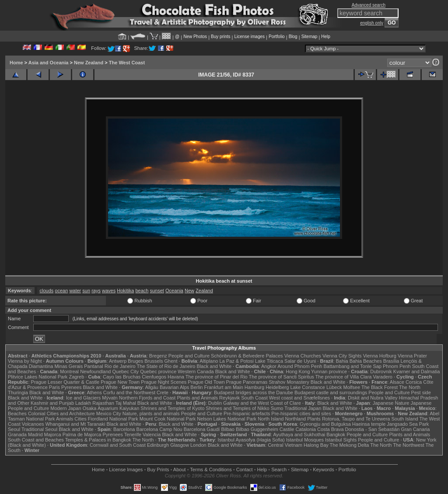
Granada (17, 434)
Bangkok (336, 434)
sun (86, 291)
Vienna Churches (303, 356)
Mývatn (110, 398)
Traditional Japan (303, 408)
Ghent (171, 361)
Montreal (69, 371)
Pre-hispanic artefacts (247, 413)
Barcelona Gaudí (202, 429)
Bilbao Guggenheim (257, 429)
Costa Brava (331, 429)
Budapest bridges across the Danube (254, 392)
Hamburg (254, 387)
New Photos (195, 37)
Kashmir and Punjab (52, 403)
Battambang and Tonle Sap (352, 366)
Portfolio (277, 37)
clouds (46, 291)
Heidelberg (277, 387)
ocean (61, 291)
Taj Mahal (126, 403)
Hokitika (125, 291)
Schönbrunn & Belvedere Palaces (247, 356)
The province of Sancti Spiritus (282, 377)
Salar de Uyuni (300, 361)
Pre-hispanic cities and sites (301, 413)
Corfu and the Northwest (129, 392)
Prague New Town (120, 382)
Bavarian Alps (174, 387)
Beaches (17, 413)
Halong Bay (316, 445)
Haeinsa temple (369, 424)
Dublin (215, 403)
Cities (80, 419)
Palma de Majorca (82, 434)
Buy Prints (158, 469)
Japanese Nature (391, 403)
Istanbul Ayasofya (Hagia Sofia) (251, 440)
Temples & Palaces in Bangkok (98, 440)
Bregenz (158, 356)
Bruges (135, 361)
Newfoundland (95, 371)
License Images (126, 469)
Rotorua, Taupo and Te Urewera (356, 419)
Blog (293, 37)
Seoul (14, 429)
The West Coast (127, 63)
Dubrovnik (381, 371)
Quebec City (126, 371)
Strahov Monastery (289, 382)
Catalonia (305, 429)
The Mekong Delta (350, 445)
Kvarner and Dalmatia (416, 371)
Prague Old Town (206, 382)
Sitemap (310, 37)
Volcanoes (33, 424)
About (180, 469)
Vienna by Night (25, 361)
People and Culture (189, 356)
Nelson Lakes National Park (227, 419)
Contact (245, 469)
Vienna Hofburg (380, 356)
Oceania (174, 291)
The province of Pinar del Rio (217, 377)
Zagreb (76, 377)
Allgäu (152, 387)
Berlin (196, 387)
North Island (271, 419)
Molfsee (352, 387)
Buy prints (220, 37)
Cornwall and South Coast (118, 445)
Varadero (382, 377)
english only (372, 23)
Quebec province (158, 371)
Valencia (152, 434)
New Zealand (89, 63)
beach (142, 291)
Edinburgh (158, 445)
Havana (176, 377)
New (189, 291)
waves (109, 291)
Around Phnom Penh (300, 366)
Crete (163, 392)
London (198, 445)
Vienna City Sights (342, 356)
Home (16, 63)
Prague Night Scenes (164, 382)
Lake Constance (308, 387)
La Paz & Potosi (237, 361)
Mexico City (109, 413)
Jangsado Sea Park (408, 424)
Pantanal (93, 366)
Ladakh (83, 403)
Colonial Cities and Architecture (61, 413)
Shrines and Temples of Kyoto (172, 408)
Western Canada (196, 371)
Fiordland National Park (113, 419)
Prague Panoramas (247, 382)
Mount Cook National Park (168, 419)
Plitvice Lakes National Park (38, 377)
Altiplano (209, 361)
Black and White (214, 366)
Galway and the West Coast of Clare (262, 403)
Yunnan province (329, 371)
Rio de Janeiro (120, 366)
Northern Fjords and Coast (147, 398)
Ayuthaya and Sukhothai (299, 434)
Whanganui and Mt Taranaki (75, 424)
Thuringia (18, 392)
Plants (314, 419)
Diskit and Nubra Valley (373, 398)
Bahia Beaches (366, 361)
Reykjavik (229, 398)
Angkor (269, 366)
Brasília (391, 361)
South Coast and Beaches (36, 440)
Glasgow (180, 445)
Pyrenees (71, 387)
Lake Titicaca (269, 361)
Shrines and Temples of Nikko (237, 408)
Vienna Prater (412, 356)
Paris (54, 387)
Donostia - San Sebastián (373, 429)
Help (326, 37)
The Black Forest (380, 387)
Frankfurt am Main (224, 387)
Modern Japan (66, 408)
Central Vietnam (285, 445)
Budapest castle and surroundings (331, 392)
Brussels (154, 361)
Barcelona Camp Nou (159, 429)
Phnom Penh (397, 366)
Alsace (397, 382)
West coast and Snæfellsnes (299, 398)
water (75, 291)
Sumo (277, 408)
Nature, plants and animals (151, 413)
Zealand (204, 291)
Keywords (323, 469)
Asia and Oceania (49, 63)
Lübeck (334, 387)
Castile (287, 429)
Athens (94, 392)
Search (279, 469)
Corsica (414, 382)
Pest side (421, 392)
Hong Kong (298, 371)
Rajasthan (103, 403)
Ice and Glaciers (83, 398)
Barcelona (124, 429)
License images (250, 37)
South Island (405, 419)
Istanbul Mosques (305, 440)
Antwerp (118, 361)
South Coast (254, 398)
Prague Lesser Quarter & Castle (65, 382)
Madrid (35, 434)
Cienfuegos (154, 377)
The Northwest (409, 445)
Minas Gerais (68, 366)
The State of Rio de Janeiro (166, 366)
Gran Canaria (415, 429)
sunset (157, 291)
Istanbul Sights (341, 440)
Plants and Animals (197, 398)
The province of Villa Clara (344, 377)
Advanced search (369, 5)
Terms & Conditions (211, 469)
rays (96, 291)
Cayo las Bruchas (122, 377)
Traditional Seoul (39, 429)
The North (410, 387)
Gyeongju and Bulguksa (325, 424)
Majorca (53, 434)
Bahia (342, 361)
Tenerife (133, 434)
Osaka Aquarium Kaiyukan (111, 408)
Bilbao (228, 429)
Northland (296, 419)
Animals (65, 419)
